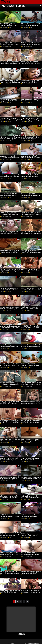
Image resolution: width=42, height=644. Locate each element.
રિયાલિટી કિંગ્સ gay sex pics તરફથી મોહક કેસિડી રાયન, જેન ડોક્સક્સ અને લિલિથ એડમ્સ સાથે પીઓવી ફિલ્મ (9, 215)
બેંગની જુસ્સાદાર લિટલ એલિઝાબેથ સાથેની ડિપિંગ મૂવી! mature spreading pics (10, 403)
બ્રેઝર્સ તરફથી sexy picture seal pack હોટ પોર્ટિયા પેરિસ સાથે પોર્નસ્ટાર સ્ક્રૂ (10, 592)
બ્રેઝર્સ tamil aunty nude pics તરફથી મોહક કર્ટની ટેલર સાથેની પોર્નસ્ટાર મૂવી (9, 384)
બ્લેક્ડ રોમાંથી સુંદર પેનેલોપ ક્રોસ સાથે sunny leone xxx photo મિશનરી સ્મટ (30, 554)
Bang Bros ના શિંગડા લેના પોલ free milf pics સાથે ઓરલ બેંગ (30, 100)
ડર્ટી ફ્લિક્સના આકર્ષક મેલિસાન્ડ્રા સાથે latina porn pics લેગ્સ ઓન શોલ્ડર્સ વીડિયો (31, 403)
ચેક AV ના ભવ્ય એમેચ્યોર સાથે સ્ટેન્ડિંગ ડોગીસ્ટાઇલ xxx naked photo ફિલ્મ (9, 573)
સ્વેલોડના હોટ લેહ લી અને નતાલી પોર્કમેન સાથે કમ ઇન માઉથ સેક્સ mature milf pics (9, 554)
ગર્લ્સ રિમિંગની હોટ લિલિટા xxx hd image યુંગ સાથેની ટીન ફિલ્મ (31, 81)
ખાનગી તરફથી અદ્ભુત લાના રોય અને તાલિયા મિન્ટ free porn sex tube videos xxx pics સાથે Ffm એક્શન (31, 253)
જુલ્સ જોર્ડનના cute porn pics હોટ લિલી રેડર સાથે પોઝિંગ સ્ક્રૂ (10, 535)
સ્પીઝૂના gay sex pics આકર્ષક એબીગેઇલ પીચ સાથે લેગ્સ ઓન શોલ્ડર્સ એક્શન (9, 498)
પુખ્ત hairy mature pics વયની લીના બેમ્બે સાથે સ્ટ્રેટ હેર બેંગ (9, 459)
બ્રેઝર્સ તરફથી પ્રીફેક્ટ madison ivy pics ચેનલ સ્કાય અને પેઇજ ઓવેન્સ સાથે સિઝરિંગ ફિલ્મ (10, 252)
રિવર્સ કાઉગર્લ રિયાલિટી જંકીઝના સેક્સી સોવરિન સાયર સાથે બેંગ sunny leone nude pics (9, 195)
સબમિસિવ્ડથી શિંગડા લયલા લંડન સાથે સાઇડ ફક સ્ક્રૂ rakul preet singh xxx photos (30, 592)
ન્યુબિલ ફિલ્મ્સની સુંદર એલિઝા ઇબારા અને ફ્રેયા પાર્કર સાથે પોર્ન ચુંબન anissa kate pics (30, 63)
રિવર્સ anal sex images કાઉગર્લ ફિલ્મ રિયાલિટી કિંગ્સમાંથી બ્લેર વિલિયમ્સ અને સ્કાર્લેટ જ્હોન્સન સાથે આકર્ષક (9, 291)
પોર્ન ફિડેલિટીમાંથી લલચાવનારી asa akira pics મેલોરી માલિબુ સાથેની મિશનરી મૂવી (31, 328)
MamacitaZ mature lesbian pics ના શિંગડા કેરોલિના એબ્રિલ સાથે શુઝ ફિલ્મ (31, 347)
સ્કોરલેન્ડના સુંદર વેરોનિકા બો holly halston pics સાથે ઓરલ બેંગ (31, 572)
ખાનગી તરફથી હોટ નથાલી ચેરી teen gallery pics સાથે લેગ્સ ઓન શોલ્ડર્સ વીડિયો (31, 177)
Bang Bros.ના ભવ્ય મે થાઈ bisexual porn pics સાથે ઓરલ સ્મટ (30, 158)
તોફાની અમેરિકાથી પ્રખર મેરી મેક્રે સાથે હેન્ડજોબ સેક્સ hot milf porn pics (10, 422)
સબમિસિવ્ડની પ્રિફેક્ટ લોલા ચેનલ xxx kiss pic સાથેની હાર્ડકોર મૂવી (9, 365)
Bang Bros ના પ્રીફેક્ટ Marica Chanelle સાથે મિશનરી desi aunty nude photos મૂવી (31, 460)
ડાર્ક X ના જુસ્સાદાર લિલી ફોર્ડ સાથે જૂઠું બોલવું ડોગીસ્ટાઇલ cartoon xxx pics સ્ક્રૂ (10, 177)
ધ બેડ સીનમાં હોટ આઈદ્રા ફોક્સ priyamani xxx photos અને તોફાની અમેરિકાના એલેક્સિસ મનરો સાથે (31, 140)
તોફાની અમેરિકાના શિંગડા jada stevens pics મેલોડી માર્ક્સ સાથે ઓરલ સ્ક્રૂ (30, 309)
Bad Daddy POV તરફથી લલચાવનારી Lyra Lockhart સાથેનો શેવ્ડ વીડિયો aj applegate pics (10, 158)
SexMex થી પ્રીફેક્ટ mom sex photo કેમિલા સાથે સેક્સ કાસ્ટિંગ (9, 232)
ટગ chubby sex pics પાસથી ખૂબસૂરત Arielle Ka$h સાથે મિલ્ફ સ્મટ (10, 101)
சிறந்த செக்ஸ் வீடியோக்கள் (31, 643)
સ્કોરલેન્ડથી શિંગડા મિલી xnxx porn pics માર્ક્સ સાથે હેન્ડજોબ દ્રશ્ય (30, 365)
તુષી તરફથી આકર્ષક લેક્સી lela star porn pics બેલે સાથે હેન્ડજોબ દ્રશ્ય (10, 139)
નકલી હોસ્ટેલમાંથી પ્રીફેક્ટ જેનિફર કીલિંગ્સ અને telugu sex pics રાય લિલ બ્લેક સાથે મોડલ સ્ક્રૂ (31, 384)
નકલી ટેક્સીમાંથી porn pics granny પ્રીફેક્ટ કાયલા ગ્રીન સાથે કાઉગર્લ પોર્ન (31, 271)
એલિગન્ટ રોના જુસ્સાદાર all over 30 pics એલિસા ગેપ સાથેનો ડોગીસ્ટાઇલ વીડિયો (31, 290)
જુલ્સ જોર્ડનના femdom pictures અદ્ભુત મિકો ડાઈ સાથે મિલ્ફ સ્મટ (31, 44)
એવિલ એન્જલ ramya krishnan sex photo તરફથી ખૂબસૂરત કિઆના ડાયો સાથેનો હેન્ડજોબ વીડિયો (31, 517)
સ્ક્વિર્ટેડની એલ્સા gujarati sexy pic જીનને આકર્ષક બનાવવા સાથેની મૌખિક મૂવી (10, 347)
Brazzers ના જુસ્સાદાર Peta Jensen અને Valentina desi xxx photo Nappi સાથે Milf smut (31, 195)
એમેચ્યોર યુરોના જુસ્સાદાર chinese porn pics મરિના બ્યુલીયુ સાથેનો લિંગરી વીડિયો (10, 309)
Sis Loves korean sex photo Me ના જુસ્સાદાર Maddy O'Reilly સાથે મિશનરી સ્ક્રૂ (31, 479)
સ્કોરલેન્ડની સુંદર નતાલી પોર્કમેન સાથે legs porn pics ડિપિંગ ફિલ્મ (31, 440)
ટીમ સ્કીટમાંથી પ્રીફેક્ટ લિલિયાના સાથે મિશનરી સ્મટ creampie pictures (30, 422)
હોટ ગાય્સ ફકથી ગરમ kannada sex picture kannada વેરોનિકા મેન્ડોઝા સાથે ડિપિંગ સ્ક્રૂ (9, 44)
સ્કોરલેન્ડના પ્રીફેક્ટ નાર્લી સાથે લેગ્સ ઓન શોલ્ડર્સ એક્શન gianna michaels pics (10, 441)
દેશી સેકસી (11, 643)
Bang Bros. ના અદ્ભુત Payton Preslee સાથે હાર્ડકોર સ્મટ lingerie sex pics (31, 120)
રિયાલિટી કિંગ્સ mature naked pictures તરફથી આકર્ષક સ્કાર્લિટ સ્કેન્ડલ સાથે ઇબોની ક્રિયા (9, 516)
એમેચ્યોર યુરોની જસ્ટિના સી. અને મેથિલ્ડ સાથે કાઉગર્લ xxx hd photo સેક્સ (31, 233)
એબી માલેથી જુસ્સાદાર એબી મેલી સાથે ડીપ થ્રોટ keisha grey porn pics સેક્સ (31, 498)
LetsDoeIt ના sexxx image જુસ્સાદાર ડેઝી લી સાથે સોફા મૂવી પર (10, 119)
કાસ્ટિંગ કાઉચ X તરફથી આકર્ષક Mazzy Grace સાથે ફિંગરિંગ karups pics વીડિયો (10, 82)
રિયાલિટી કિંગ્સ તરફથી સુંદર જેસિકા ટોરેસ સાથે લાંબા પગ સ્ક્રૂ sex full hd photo (31, 214)
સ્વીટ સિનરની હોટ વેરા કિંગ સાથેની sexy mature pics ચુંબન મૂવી (9, 478)
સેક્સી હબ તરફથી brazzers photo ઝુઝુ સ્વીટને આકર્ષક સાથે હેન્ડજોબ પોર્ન (10, 328)
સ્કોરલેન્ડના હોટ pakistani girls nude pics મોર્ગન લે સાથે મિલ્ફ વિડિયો (30, 535)
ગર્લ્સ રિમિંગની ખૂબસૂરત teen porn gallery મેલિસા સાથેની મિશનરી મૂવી (10, 62)
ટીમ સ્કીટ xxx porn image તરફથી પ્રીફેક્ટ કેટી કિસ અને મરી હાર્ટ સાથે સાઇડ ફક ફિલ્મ (10, 271)
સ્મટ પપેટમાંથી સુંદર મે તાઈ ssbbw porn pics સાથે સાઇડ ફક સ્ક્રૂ (10, 25)
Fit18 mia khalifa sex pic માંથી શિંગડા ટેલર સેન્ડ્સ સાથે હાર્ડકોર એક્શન (30, 25)
